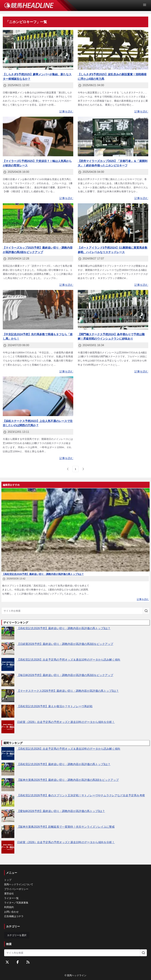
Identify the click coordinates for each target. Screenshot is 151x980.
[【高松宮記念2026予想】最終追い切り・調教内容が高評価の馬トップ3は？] (8, 633)
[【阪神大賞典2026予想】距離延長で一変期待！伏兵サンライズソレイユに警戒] (8, 832)
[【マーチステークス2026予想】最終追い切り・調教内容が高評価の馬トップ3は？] (8, 696)
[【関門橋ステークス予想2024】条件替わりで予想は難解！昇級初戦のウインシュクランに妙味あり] (113, 310)
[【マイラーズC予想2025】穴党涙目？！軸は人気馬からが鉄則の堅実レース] (38, 136)
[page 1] (75, 469)
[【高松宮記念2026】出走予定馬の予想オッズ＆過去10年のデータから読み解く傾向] (8, 664)
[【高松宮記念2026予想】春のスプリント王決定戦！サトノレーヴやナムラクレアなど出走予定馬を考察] (8, 800)
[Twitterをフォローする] (7, 962)
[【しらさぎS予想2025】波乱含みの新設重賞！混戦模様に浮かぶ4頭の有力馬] (113, 50)
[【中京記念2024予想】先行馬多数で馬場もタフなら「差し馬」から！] (38, 310)
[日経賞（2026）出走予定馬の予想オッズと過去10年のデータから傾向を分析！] (8, 727)
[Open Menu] (146, 5)
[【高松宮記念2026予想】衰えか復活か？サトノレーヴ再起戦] (8, 711)
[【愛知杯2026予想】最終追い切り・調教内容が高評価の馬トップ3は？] (8, 816)
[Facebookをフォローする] (18, 962)
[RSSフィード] (28, 962)
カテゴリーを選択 (17, 935)
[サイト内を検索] (146, 611)
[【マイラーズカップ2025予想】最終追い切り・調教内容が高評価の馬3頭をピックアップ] (38, 223)
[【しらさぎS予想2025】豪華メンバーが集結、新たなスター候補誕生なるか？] (38, 50)
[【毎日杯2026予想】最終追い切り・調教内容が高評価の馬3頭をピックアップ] (8, 680)
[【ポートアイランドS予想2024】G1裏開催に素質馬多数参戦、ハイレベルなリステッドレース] (113, 223)
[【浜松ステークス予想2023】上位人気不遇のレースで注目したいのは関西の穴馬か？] (38, 396)
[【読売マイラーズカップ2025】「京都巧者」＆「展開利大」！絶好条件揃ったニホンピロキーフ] (113, 136)
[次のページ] (83, 469)
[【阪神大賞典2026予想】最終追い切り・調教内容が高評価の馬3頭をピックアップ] (8, 785)
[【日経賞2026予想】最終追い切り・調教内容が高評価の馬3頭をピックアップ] (8, 649)
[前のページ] (68, 469)
